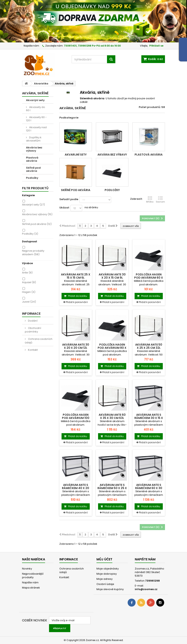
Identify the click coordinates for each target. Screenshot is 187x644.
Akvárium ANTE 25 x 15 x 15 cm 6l (76, 276)
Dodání (32, 321)
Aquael (29, 282)
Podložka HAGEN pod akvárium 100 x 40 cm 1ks (76, 418)
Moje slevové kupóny (110, 589)
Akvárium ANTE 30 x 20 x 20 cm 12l (76, 346)
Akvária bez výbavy (34, 149)
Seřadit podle (69, 199)
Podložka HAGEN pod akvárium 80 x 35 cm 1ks (112, 348)
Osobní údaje (105, 584)
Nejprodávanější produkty (33, 576)
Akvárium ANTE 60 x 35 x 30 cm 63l (112, 416)
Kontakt (33, 350)
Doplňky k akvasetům (34, 139)
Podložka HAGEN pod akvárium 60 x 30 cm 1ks (149, 278)
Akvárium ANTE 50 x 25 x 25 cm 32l (149, 346)
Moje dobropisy (107, 574)
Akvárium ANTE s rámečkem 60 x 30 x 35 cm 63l (149, 488)
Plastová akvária (32, 159)
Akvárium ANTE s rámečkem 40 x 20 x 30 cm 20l (76, 488)
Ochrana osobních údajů (39, 341)
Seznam (160, 200)
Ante (27, 273)
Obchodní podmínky (33, 330)
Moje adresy (105, 579)
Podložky (32, 178)
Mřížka (150, 200)
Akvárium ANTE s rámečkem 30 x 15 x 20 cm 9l (149, 418)
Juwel (29, 302)
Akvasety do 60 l (36, 109)
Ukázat (64, 208)
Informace (31, 314)
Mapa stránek (31, 588)
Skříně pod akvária (33, 169)
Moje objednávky (108, 569)
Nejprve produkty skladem (33, 253)
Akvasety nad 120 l (36, 129)
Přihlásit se (156, 46)
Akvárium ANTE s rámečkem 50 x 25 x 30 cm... (112, 488)
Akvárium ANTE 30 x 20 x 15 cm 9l (112, 276)
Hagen (29, 292)
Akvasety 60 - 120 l (36, 119)
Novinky (27, 569)
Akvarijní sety (35, 100)
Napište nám (31, 46)
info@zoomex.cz (146, 589)
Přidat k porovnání (77, 302)
